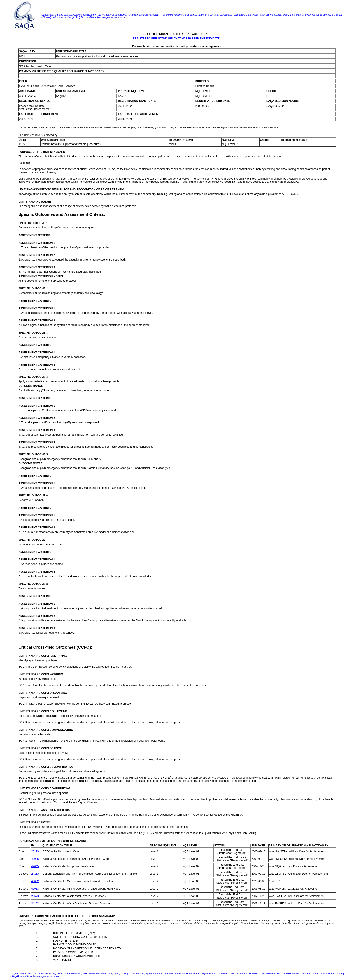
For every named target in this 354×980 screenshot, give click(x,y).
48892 (35, 881)
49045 (35, 866)
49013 (35, 889)
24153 (35, 874)
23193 (35, 851)
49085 (35, 859)
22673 (35, 896)
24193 (35, 904)
